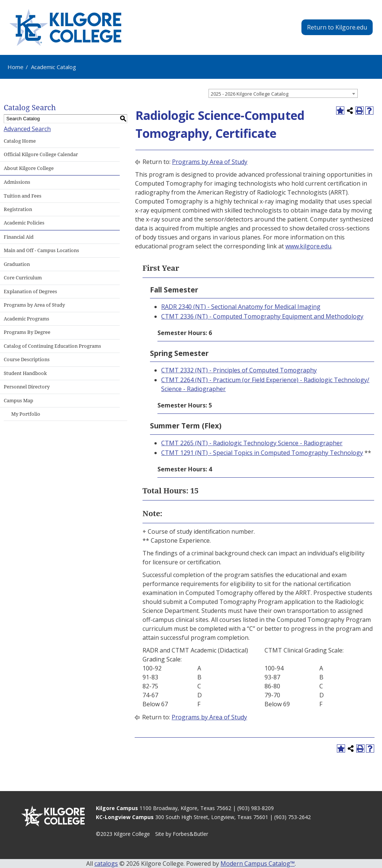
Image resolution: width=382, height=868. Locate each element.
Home (15, 67)
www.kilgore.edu (308, 246)
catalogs (106, 864)
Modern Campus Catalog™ (258, 864)
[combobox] (283, 93)
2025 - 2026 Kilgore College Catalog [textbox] (250, 94)
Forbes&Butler (190, 834)
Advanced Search (27, 129)
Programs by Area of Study (210, 162)
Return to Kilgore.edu (337, 27)
